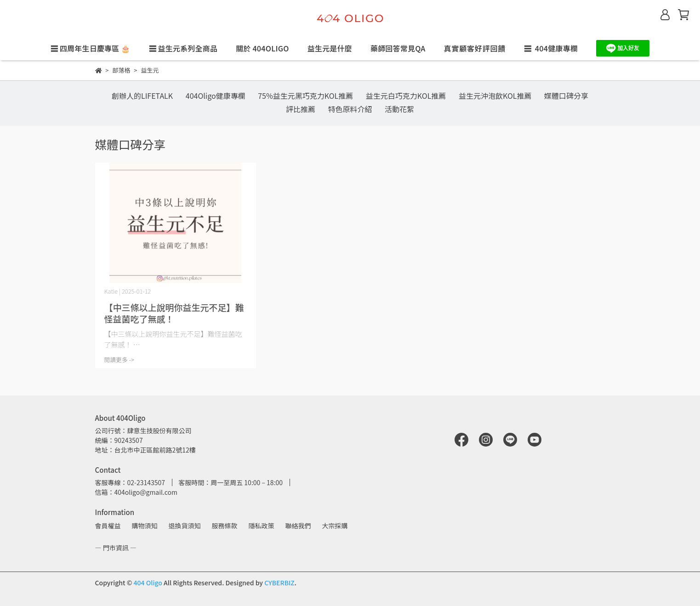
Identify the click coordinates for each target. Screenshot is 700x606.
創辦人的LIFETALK (142, 96)
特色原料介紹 (350, 109)
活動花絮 (399, 109)
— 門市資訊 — (116, 548)
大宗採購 (335, 526)
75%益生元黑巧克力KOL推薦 (305, 96)
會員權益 (108, 526)
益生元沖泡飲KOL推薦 (495, 96)
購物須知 (145, 526)
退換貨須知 (185, 526)
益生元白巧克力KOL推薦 (406, 96)
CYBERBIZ (279, 583)
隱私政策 (262, 526)
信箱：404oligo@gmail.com (136, 492)
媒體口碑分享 (566, 96)
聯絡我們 (298, 526)
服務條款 (225, 526)
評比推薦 (301, 109)
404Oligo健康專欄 (216, 96)
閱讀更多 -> (120, 360)
